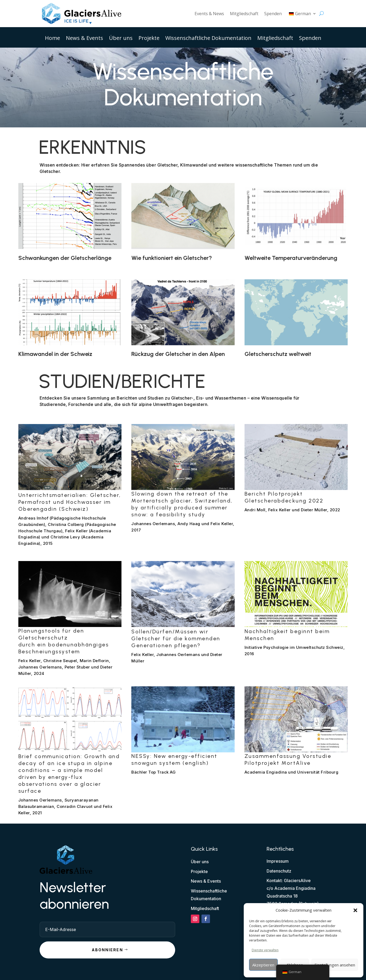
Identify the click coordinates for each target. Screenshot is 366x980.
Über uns (121, 39)
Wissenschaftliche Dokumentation (208, 39)
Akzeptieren (263, 965)
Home (52, 39)
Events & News (209, 14)
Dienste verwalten (265, 950)
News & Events (85, 39)
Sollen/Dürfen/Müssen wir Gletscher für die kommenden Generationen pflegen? (176, 638)
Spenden (273, 14)
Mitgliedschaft (244, 14)
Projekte (149, 39)
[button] (355, 910)
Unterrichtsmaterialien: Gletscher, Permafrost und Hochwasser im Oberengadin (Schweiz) (70, 502)
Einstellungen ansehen (335, 965)
